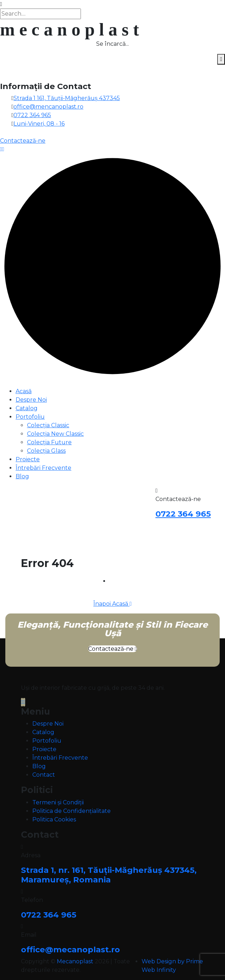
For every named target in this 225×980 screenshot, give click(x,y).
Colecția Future (49, 442)
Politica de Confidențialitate (72, 811)
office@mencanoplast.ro (48, 107)
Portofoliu (30, 417)
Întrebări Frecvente (43, 468)
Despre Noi (31, 400)
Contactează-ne (112, 649)
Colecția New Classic (55, 434)
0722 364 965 (32, 115)
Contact (44, 775)
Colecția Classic (48, 425)
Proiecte (28, 459)
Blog (22, 476)
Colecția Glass (46, 451)
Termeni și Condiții (58, 802)
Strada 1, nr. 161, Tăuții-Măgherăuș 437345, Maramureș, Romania (109, 875)
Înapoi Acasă (112, 604)
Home (118, 581)
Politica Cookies (54, 819)
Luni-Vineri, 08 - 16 (39, 124)
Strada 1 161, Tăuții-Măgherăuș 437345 (67, 98)
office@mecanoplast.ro (70, 949)
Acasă (24, 391)
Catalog (27, 408)
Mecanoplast (75, 961)
